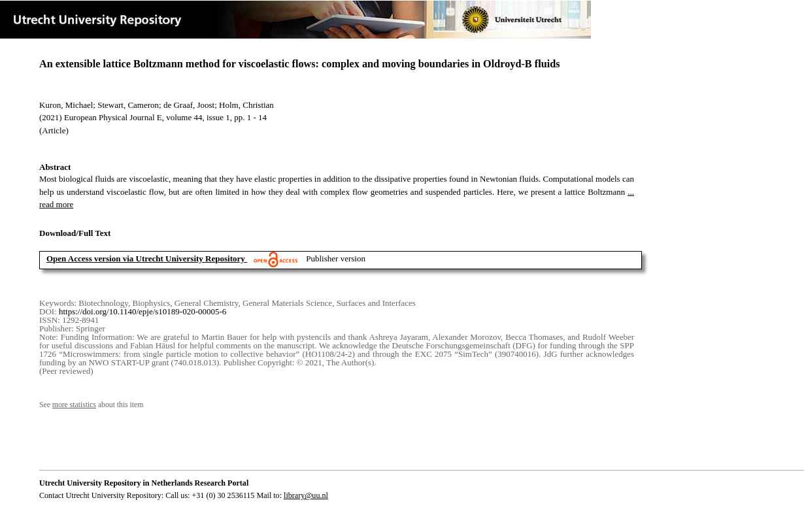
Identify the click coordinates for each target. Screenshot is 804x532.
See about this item (91, 405)
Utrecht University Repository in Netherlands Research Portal (144, 483)
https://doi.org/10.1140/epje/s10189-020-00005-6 (142, 311)
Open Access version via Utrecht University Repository (146, 258)
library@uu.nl (306, 495)
